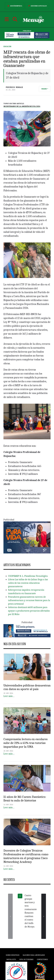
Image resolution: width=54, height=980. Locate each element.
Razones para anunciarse (34, 955)
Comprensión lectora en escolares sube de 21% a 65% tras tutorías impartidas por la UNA (25, 743)
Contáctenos (42, 959)
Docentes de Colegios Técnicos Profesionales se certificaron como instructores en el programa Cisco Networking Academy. (26, 856)
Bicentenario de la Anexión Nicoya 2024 (22, 106)
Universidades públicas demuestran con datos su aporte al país (27, 687)
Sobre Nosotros (13, 955)
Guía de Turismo (26, 959)
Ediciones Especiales (37, 6)
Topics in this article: (14, 104)
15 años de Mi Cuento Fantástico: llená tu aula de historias (25, 799)
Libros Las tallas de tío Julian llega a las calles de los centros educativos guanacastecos (28, 583)
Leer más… (9, 696)
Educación (7, 47)
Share (44, 89)
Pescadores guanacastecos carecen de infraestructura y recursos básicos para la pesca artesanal (29, 600)
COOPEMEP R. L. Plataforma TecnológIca (28, 576)
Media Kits (11, 959)
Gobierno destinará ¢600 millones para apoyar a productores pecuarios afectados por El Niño (29, 611)
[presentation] (10, 916)
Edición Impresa (14, 6)
